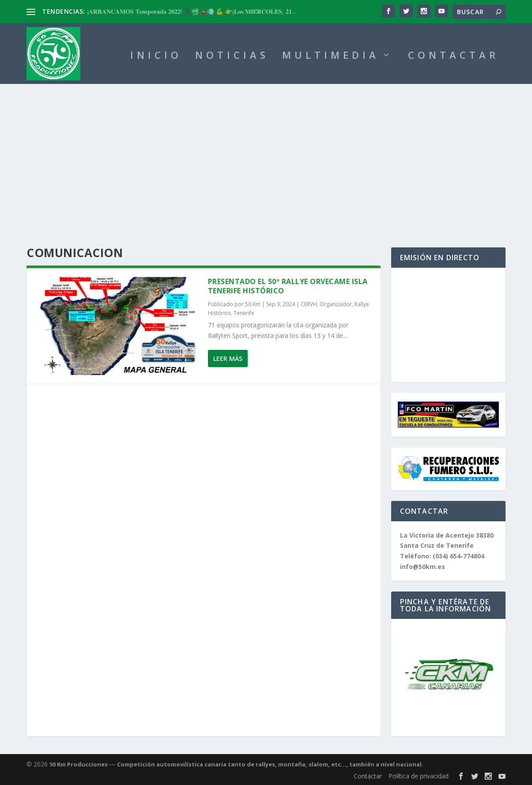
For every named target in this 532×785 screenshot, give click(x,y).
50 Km (253, 304)
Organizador (336, 304)
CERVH (309, 304)
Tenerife (244, 313)
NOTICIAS (232, 56)
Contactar (368, 776)
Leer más (228, 358)
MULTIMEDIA (331, 56)
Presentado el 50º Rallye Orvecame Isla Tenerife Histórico (288, 286)
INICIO (156, 56)
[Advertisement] (266, 150)
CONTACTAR (453, 56)
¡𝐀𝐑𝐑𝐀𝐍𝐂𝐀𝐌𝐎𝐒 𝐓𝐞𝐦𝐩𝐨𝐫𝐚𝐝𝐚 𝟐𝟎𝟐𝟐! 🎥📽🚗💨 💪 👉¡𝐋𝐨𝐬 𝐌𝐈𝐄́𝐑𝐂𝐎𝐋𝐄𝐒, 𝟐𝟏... (192, 11)
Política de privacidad (419, 776)
